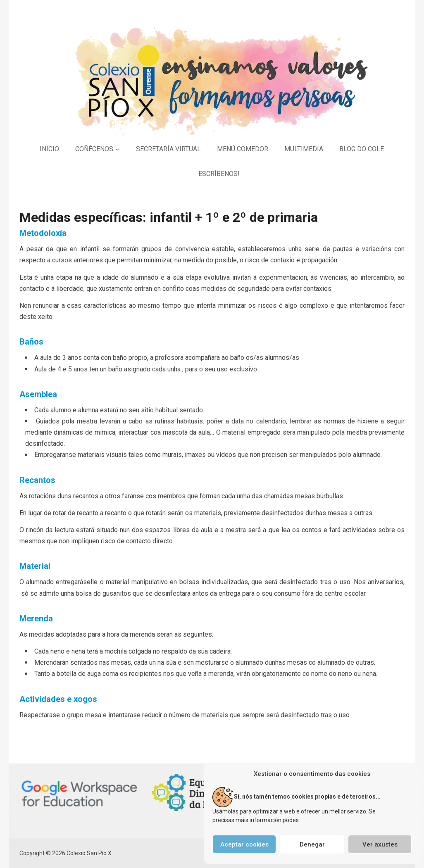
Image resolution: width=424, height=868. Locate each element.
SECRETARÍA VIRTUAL (168, 149)
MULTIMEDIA (304, 149)
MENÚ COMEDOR (243, 149)
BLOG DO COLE (362, 149)
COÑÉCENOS (94, 149)
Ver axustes (380, 844)
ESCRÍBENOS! (219, 174)
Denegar (312, 844)
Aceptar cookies (244, 844)
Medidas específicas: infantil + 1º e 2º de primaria (169, 217)
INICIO (49, 149)
